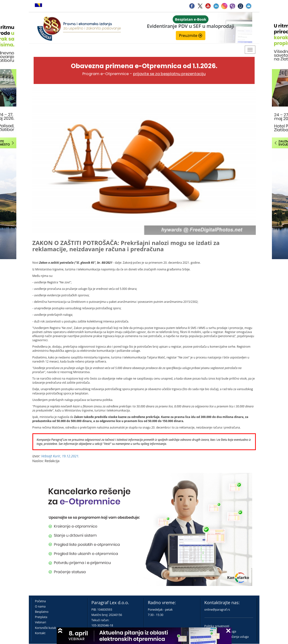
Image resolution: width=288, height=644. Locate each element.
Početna (40, 601)
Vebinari (41, 622)
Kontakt (40, 633)
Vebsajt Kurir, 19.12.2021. (60, 456)
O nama (40, 606)
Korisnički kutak (46, 628)
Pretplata (41, 617)
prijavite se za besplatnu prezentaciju (169, 74)
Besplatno (42, 612)
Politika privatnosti (217, 626)
